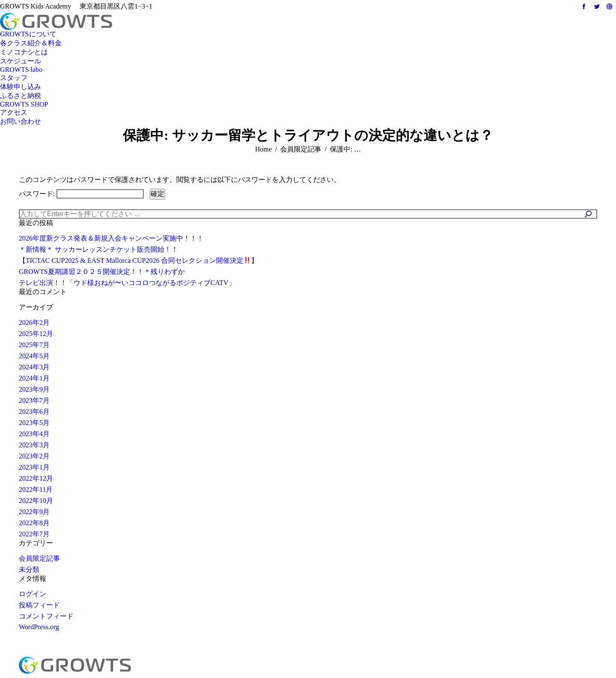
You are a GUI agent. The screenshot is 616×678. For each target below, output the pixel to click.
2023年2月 (34, 456)
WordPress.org (39, 627)
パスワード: (81, 194)
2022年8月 (34, 523)
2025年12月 (36, 334)
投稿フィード (39, 605)
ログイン (33, 594)
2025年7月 (34, 345)
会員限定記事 (39, 558)
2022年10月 (36, 501)
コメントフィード (46, 616)
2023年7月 (34, 400)
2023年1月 (34, 467)
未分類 (29, 569)
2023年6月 (34, 412)
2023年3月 (34, 445)
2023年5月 (34, 423)
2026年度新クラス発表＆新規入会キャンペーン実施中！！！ (111, 238)
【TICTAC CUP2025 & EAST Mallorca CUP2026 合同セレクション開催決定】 (138, 260)
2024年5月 (34, 356)
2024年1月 (34, 378)
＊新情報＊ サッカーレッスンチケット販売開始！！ (98, 249)
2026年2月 (34, 323)
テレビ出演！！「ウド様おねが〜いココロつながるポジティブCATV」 (127, 283)
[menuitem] (28, 34)
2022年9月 (34, 512)
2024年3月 (34, 367)
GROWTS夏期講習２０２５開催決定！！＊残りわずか (102, 272)
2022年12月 (36, 478)
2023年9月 (34, 389)
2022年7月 (34, 534)
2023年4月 (34, 434)
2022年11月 (36, 489)
